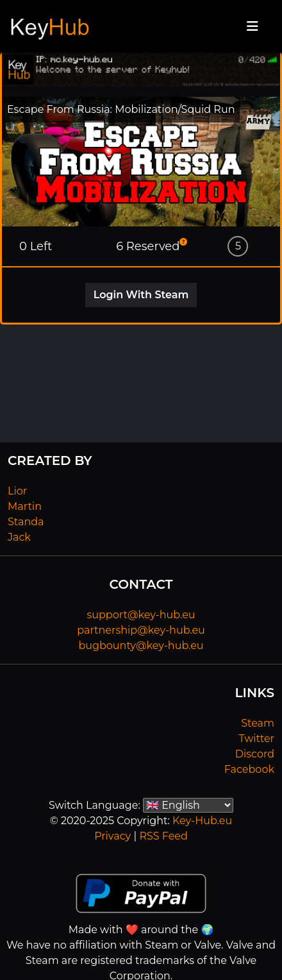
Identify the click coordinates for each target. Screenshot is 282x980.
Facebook (249, 769)
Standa (26, 522)
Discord (255, 754)
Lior (17, 491)
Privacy (112, 836)
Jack (19, 537)
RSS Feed (163, 836)
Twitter (257, 739)
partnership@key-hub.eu (141, 630)
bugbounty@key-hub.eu (141, 646)
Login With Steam (141, 295)
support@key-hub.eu (141, 615)
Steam (258, 723)
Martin (25, 506)
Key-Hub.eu (202, 821)
